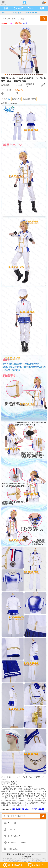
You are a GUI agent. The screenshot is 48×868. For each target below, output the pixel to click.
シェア (6, 99)
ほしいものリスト (15, 836)
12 (27, 75)
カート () (12, 823)
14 (30, 75)
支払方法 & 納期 (29, 99)
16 (34, 75)
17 (36, 75)
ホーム (5, 13)
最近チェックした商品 (17, 842)
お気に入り (17, 99)
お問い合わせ (13, 849)
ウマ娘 (25, 23)
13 (29, 75)
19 (40, 75)
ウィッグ (18, 8)
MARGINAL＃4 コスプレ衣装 (28, 809)
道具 (42, 8)
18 (38, 75)
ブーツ (30, 8)
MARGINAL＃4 (31, 13)
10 (23, 75)
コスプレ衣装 (16, 13)
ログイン (11, 829)
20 (42, 75)
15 (32, 75)
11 (25, 75)
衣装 (6, 8)
